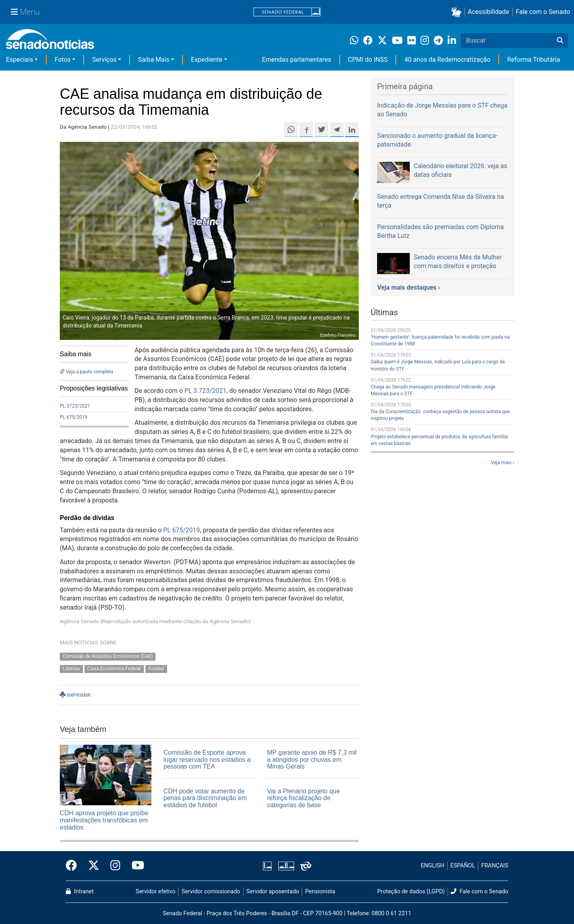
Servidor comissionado (211, 892)
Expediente (206, 60)
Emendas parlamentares (296, 60)
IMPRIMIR (75, 695)
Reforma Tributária (534, 60)
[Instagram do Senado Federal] (115, 866)
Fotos (63, 60)
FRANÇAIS (495, 866)
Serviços (104, 60)
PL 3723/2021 (75, 406)
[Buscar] (560, 41)
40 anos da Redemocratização (447, 60)
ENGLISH (433, 866)
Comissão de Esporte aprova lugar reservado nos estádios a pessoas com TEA (207, 759)
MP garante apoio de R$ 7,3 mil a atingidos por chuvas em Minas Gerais (312, 759)
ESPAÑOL (463, 866)
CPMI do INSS (368, 60)
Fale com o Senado (543, 12)
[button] (458, 12)
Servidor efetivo (155, 892)
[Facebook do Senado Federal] (74, 866)
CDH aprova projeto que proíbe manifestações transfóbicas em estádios (104, 820)
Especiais (20, 60)
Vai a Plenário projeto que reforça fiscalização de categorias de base (304, 798)
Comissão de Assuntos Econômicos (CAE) (108, 656)
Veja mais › (502, 463)
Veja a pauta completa (89, 372)
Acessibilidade (489, 12)
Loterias (71, 669)
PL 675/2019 (74, 417)
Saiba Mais (154, 60)
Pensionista (320, 892)
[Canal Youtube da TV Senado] (135, 866)
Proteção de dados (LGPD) (411, 892)
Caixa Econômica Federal (114, 669)
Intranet (80, 892)
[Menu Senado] (25, 12)
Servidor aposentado (273, 892)
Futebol (156, 669)
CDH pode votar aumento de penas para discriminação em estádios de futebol (205, 798)
